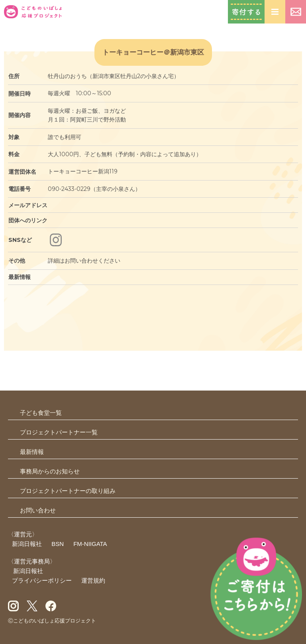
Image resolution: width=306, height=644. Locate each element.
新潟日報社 (27, 544)
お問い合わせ (296, 12)
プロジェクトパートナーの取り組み (68, 491)
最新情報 (32, 452)
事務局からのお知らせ (50, 471)
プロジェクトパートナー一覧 (59, 432)
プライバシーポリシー (42, 580)
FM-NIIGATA (90, 544)
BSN (58, 544)
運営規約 (93, 580)
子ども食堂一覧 (41, 413)
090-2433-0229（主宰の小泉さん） (94, 189)
